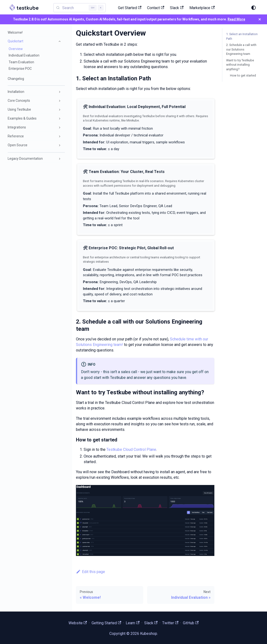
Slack (151, 623)
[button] (35, 41)
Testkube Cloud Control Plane (131, 450)
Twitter (170, 623)
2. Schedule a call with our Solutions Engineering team (241, 49)
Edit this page (90, 572)
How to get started (243, 75)
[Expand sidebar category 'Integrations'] (60, 128)
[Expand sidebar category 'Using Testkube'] (60, 110)
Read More (236, 19)
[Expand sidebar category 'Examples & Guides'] (60, 119)
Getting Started (106, 623)
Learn (133, 623)
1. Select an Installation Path (242, 36)
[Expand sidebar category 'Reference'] (60, 136)
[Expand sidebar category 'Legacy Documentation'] (60, 159)
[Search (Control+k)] (219, 7)
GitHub (191, 623)
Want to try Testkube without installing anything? (240, 65)
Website (78, 623)
